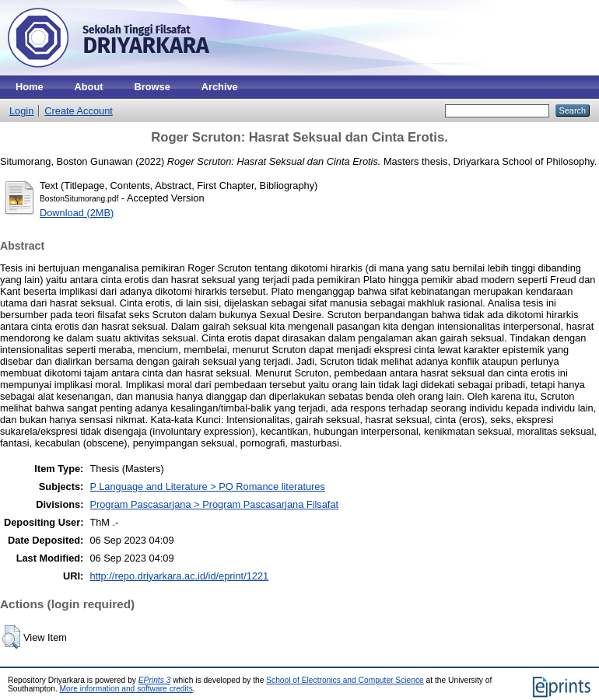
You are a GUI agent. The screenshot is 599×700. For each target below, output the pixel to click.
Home (30, 87)
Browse (152, 87)
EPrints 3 (155, 680)
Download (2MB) (77, 213)
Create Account (79, 111)
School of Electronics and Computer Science (345, 680)
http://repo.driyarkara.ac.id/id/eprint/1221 (179, 576)
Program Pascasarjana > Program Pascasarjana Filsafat (214, 504)
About (89, 87)
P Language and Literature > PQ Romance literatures (207, 486)
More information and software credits (126, 689)
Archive (220, 87)
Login (21, 111)
